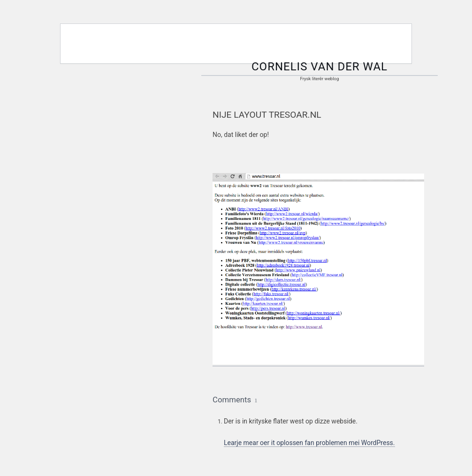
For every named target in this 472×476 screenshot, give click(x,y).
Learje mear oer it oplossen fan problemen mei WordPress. (309, 443)
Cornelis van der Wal (320, 67)
